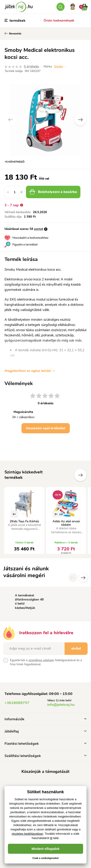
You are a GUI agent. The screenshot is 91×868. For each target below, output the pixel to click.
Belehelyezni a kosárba (53, 192)
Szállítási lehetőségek (45, 756)
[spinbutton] (15, 192)
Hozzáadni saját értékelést (46, 428)
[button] (21, 192)
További (80, 475)
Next (80, 120)
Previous (11, 120)
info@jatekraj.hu (61, 705)
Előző (67, 475)
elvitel (76, 649)
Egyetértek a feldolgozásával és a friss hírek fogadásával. (46, 662)
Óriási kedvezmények (59, 20)
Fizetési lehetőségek (45, 744)
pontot (39, 229)
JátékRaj (45, 731)
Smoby (59, 67)
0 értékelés (31, 67)
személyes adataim (41, 660)
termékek (15, 21)
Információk (45, 719)
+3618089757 (17, 703)
